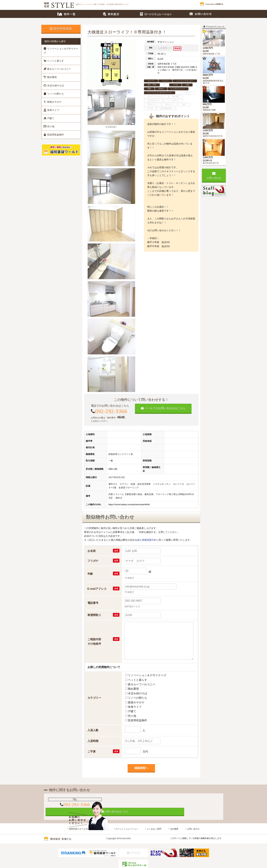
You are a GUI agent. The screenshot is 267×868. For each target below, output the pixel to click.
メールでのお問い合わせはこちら (163, 408)
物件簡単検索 (63, 29)
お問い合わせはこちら (134, 801)
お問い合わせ (201, 14)
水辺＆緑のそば (54, 85)
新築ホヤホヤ (53, 102)
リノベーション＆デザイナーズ (61, 51)
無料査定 (111, 14)
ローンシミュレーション (156, 14)
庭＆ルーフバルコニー (57, 69)
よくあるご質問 (155, 821)
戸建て (49, 118)
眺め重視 (50, 77)
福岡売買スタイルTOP (80, 821)
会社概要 (175, 821)
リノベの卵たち (54, 94)
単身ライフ (51, 110)
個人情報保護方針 (147, 540)
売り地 (49, 126)
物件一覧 (66, 14)
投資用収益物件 (54, 135)
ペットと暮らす (54, 61)
